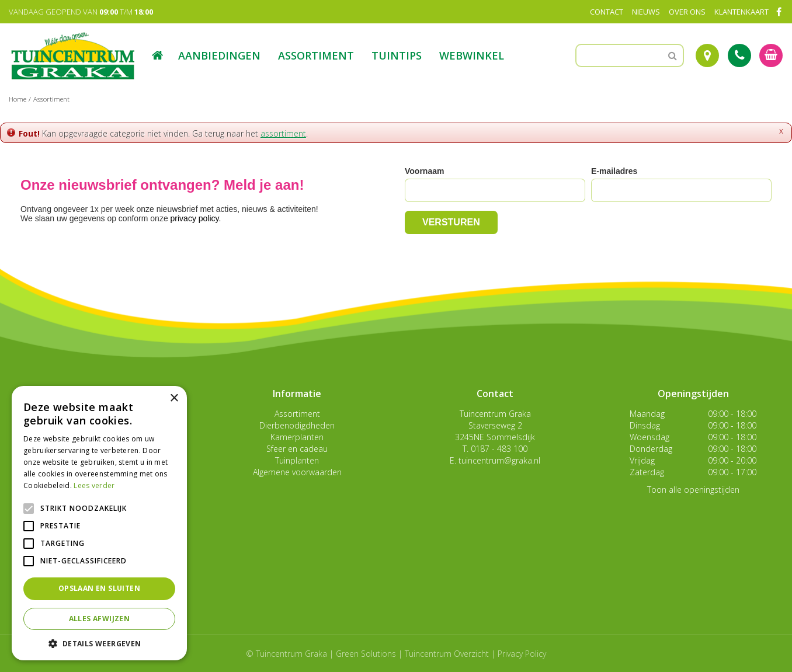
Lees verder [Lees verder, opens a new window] (94, 485)
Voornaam (424, 171)
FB (779, 12)
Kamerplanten (297, 437)
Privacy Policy (522, 654)
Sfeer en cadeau (297, 449)
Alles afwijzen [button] (100, 619)
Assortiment (297, 414)
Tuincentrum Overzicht (447, 654)
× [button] (174, 398)
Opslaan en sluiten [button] (99, 588)
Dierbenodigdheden (297, 425)
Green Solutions (366, 654)
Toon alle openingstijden (693, 490)
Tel (739, 55)
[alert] (99, 523)
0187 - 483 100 (499, 449)
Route (707, 55)
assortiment (283, 133)
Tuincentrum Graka (495, 414)
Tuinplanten (297, 460)
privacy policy (195, 218)
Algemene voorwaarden (297, 472)
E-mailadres (614, 171)
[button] (99, 643)
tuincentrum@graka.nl (499, 460)
